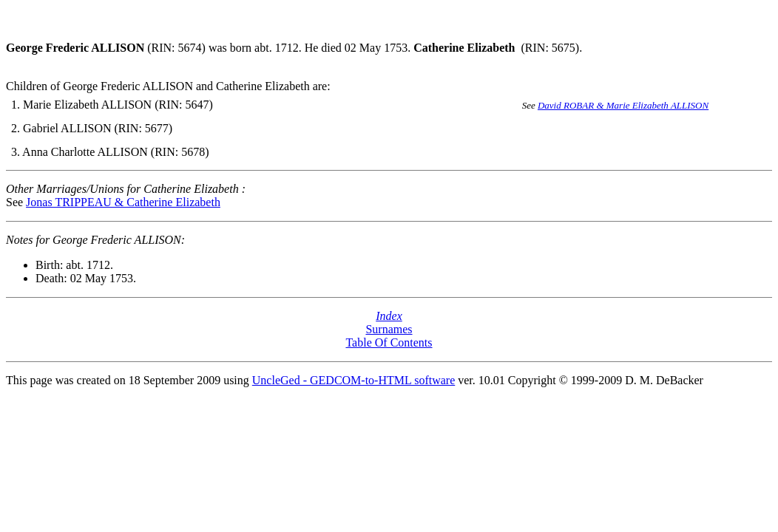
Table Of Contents (389, 342)
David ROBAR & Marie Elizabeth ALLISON (623, 105)
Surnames (389, 329)
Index (389, 316)
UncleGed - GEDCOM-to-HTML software (354, 380)
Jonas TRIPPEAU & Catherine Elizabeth (123, 202)
